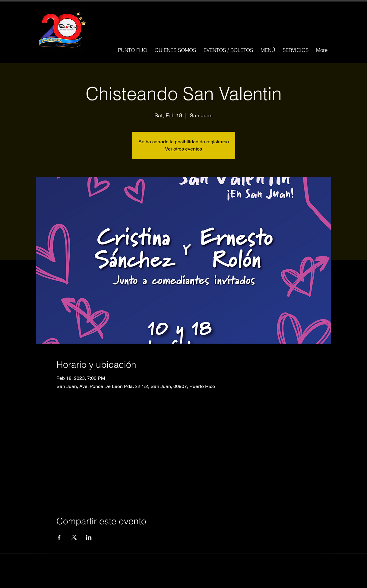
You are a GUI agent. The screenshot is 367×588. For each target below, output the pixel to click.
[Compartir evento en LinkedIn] (89, 537)
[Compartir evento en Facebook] (59, 537)
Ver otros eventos (183, 149)
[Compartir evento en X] (74, 537)
